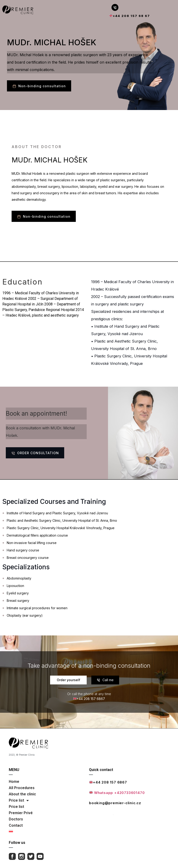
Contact (16, 825)
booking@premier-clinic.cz (115, 803)
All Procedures (22, 788)
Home (14, 782)
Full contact (101, 813)
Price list (19, 800)
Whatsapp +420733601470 (117, 793)
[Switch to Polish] (47, 831)
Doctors (16, 819)
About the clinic (22, 794)
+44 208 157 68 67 (130, 16)
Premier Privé (21, 813)
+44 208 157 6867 (108, 782)
